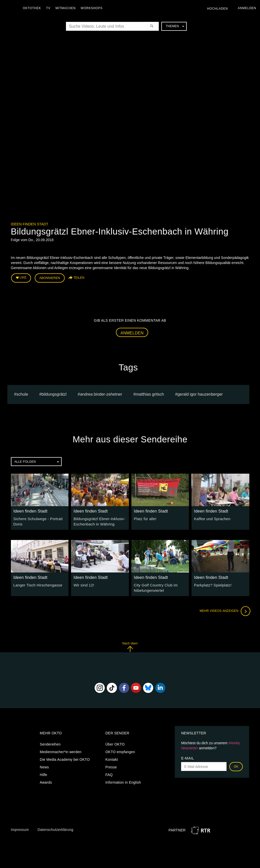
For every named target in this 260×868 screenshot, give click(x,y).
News (44, 765)
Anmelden (132, 332)
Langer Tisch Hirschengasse (37, 584)
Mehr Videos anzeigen (224, 609)
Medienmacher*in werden (61, 750)
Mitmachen (67, 8)
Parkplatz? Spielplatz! (212, 584)
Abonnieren (50, 277)
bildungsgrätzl (54, 393)
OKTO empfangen (120, 750)
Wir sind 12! (83, 584)
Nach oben (130, 645)
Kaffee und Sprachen (211, 518)
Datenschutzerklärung (55, 828)
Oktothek (33, 8)
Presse (111, 765)
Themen (175, 26)
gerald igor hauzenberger (200, 393)
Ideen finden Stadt (30, 224)
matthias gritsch (150, 393)
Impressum (20, 828)
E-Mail (188, 756)
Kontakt (111, 757)
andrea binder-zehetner (101, 393)
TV (50, 8)
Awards (46, 780)
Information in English (123, 780)
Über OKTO (115, 742)
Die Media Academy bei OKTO (65, 757)
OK (236, 765)
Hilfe (44, 773)
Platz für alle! (145, 518)
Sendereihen (50, 742)
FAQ (109, 773)
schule (22, 393)
